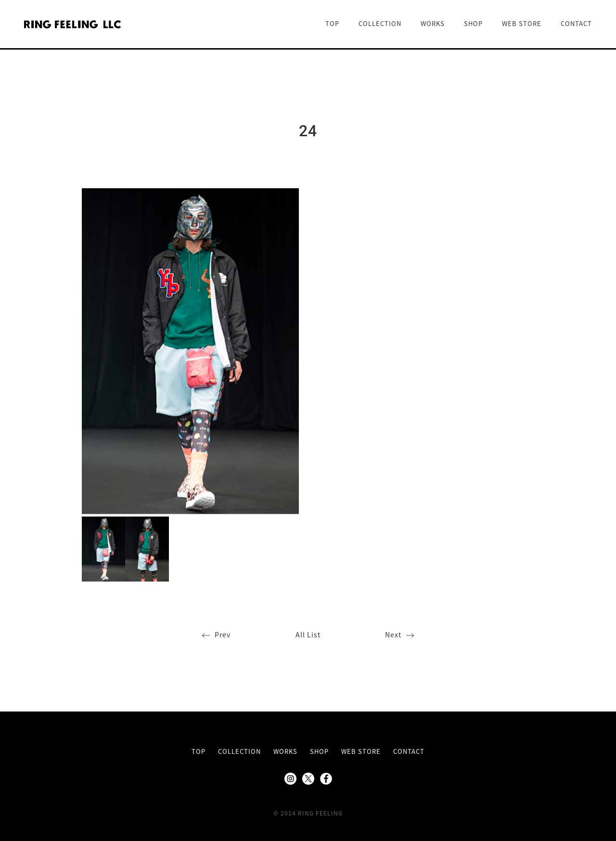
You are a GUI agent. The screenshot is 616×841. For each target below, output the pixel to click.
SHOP (473, 23)
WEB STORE (522, 23)
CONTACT (576, 23)
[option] (190, 351)
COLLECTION (380, 23)
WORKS (433, 23)
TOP (332, 23)
